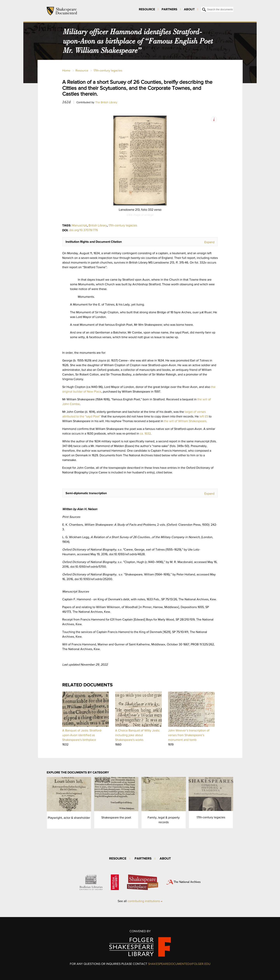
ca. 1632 (145, 433)
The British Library (106, 102)
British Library (98, 225)
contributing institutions (144, 901)
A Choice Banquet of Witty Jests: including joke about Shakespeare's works (137, 735)
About (189, 9)
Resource (147, 9)
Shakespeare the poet (116, 817)
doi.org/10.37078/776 (84, 230)
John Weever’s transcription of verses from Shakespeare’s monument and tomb (189, 735)
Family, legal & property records (164, 820)
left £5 (204, 416)
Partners (169, 9)
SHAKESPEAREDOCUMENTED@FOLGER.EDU (179, 964)
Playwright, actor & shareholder (69, 818)
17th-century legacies (108, 70)
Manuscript (79, 225)
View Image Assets (214, 119)
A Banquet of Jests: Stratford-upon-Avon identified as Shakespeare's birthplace (82, 735)
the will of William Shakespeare (185, 421)
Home (66, 70)
